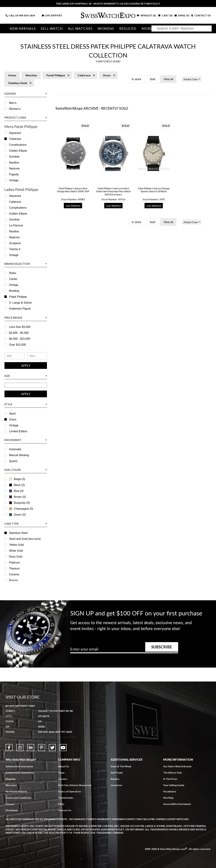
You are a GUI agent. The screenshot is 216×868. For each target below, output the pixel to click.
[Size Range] (26, 385)
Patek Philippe (18, 297)
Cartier (13, 279)
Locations (116, 785)
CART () (165, 15)
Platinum (14, 563)
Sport (12, 414)
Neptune (14, 168)
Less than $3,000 (20, 327)
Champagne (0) (21, 509)
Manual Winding (19, 455)
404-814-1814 (27, 15)
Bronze (14, 580)
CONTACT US (201, 15)
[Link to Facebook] (9, 748)
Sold (152, 79)
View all (168, 79)
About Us (63, 766)
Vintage (14, 180)
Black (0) (17, 485)
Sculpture (15, 243)
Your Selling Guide (174, 785)
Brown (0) (17, 497)
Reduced (128, 28)
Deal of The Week (121, 766)
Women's (15, 109)
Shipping (10, 779)
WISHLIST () (146, 15)
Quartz (13, 461)
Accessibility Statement (177, 804)
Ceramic (14, 574)
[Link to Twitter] (52, 748)
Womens (106, 28)
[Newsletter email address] (124, 650)
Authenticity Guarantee (20, 773)
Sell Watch (52, 28)
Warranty (11, 785)
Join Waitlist (73, 206)
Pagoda (14, 174)
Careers (63, 779)
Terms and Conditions (18, 798)
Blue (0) (16, 491)
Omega (14, 285)
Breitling (14, 291)
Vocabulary (170, 791)
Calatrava (15, 139)
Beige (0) (17, 479)
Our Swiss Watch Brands (177, 766)
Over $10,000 (18, 345)
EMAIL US (182, 15)
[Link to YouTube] (63, 748)
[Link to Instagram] (20, 748)
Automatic (15, 449)
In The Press (170, 779)
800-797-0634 (64, 732)
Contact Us (65, 810)
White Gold (16, 551)
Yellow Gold (16, 545)
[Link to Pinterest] (41, 748)
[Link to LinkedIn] (31, 748)
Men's (13, 103)
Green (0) (17, 515)
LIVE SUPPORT (52, 15)
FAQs (61, 804)
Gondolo (14, 157)
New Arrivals (23, 28)
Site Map (168, 798)
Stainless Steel (18, 533)
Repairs (115, 779)
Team (61, 773)
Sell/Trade (117, 773)
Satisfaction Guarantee (19, 766)
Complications (18, 145)
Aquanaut (15, 133)
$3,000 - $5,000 (19, 333)
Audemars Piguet (20, 309)
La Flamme (16, 225)
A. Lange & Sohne (20, 303)
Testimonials (66, 798)
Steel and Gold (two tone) (25, 539)
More (147, 28)
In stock (136, 79)
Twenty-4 (15, 249)
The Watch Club (172, 773)
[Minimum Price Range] (14, 356)
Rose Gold (16, 557)
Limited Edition (18, 431)
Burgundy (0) (20, 503)
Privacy (10, 804)
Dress (13, 419)
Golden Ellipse (18, 151)
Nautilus (14, 163)
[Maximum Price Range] (37, 356)
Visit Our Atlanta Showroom (75, 785)
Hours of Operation (69, 791)
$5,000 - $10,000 (20, 339)
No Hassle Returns (16, 791)
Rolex (13, 273)
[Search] (182, 28)
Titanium (14, 568)
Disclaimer (12, 810)
